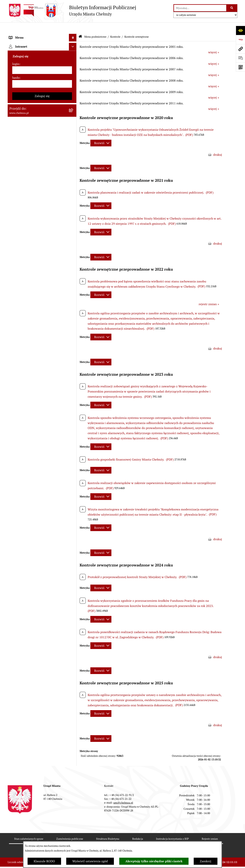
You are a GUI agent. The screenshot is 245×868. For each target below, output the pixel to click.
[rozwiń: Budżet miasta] (74, 146)
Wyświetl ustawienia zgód (90, 861)
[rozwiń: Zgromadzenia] (74, 323)
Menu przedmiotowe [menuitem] (23, 488)
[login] (42, 536)
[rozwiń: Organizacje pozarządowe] (74, 217)
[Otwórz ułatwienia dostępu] (240, 30)
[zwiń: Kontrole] (74, 262)
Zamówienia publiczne (70, 829)
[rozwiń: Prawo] (74, 106)
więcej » (214, 42)
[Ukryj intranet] (73, 512)
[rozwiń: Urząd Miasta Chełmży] (74, 76)
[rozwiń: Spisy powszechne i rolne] (74, 433)
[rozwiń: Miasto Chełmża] (74, 55)
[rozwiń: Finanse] (74, 177)
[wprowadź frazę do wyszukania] (200, 8)
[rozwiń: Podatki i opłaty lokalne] (74, 187)
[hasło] (42, 549)
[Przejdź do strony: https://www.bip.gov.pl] (240, 40)
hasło (16, 543)
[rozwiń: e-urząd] (74, 86)
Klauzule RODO (44, 861)
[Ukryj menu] (73, 28)
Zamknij (206, 861)
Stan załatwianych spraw (29, 829)
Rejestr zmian (210, 829)
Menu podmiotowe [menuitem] (22, 35)
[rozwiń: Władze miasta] (74, 65)
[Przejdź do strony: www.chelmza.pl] (240, 49)
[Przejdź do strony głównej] (72, 11)
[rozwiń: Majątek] (74, 167)
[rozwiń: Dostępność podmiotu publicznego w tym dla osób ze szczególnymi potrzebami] (74, 364)
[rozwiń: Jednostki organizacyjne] (74, 116)
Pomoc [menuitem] (14, 495)
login (16, 529)
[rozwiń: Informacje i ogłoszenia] (74, 252)
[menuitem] (42, 45)
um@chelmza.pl (123, 793)
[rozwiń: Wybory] (74, 197)
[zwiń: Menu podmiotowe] (74, 35)
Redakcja (138, 829)
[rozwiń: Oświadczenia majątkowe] (74, 242)
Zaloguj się (42, 562)
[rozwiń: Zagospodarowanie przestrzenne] (74, 283)
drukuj (218, 144)
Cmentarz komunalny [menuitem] (24, 503)
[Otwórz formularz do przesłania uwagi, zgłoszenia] (240, 58)
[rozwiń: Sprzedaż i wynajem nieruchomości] (74, 136)
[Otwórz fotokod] (240, 67)
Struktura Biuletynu (108, 829)
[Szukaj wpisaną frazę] (232, 8)
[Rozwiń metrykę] (101, 133)
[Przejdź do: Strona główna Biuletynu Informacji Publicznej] (80, 27)
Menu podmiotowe (95, 26)
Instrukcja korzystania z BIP (172, 829)
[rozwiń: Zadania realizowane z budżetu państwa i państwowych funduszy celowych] (74, 413)
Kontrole (115, 26)
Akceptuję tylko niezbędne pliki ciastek (154, 861)
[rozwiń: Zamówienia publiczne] (74, 126)
